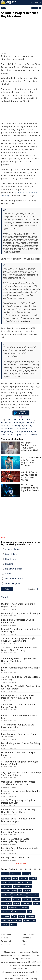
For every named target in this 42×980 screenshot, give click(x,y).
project (37, 903)
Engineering (7, 432)
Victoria (11, 882)
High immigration (14, 569)
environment (18, 420)
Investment (6, 899)
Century (28, 426)
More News (21, 863)
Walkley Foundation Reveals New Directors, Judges (18, 820)
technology (27, 899)
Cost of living (11, 554)
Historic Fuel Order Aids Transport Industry (19, 754)
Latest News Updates (6, 936)
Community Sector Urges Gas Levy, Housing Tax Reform (19, 660)
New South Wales (20, 895)
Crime (8, 574)
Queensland (27, 886)
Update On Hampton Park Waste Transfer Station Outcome (18, 783)
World (4, 8)
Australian (24, 878)
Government (28, 423)
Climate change (13, 549)
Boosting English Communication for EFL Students (20, 849)
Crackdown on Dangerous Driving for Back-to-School (20, 763)
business (6, 891)
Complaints (27, 944)
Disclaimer (5, 944)
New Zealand (7, 912)
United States (27, 903)
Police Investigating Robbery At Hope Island (20, 669)
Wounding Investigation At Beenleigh (20, 613)
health (29, 882)
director (30, 420)
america (19, 920)
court (34, 920)
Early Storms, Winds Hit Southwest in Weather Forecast (20, 687)
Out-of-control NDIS (15, 578)
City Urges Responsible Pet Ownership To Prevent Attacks (21, 774)
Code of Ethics (28, 934)
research (33, 878)
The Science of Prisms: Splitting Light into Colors (30, 488)
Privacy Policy (7, 941)
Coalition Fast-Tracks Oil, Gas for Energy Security (18, 706)
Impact (27, 920)
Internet (5, 924)
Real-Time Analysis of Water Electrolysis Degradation (16, 840)
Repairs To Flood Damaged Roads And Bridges (21, 717)
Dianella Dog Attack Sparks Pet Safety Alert (21, 745)
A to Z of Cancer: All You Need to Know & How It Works (30, 476)
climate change (8, 920)
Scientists (6, 916)
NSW (4, 882)
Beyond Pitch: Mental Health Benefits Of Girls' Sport (20, 630)
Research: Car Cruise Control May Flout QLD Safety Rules (18, 811)
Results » (32, 589)
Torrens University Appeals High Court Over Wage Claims (18, 640)
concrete (33, 435)
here (24, 407)
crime (4, 908)
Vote (7, 589)
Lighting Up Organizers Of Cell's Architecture (18, 621)
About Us (26, 941)
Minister (17, 886)
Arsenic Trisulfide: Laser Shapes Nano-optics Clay (21, 678)
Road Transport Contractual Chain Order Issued (19, 735)
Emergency (13, 908)
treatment (6, 423)
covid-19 (27, 891)
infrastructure (23, 429)
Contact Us (27, 938)
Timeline (6, 597)
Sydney (22, 916)
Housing (9, 564)
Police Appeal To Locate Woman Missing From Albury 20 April (18, 697)
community (6, 878)
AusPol (17, 903)
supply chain (21, 435)
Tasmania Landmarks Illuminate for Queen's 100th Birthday (20, 649)
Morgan (19, 426)
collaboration (8, 429)
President (31, 916)
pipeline (17, 423)
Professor (20, 882)
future (14, 916)
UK (9, 420)
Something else (13, 583)
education (17, 899)
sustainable (24, 908)
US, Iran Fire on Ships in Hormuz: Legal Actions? (18, 605)
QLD (30, 912)
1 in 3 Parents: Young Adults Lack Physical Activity (18, 726)
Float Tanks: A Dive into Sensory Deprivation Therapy (31, 461)
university (27, 874)
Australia (6, 874)
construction (7, 426)
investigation (7, 903)
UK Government (20, 912)
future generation (23, 432)
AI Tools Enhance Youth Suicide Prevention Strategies (17, 831)
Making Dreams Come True (15, 857)
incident (14, 924)
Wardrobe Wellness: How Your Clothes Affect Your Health (31, 447)
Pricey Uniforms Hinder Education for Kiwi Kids (21, 792)
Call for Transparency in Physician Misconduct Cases (19, 802)
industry (36, 899)
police (15, 878)
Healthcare (10, 559)
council (14, 891)
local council (7, 895)
